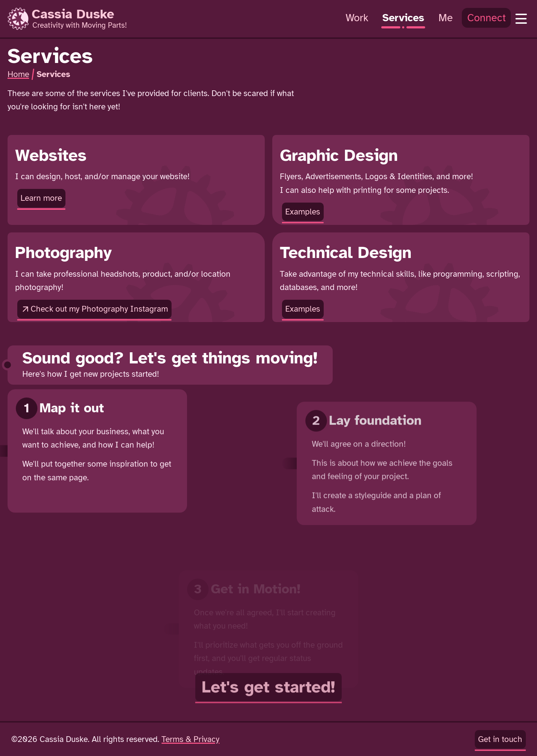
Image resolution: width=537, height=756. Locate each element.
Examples (301, 213)
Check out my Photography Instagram (94, 309)
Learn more (40, 199)
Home (18, 74)
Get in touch (500, 739)
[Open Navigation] (521, 19)
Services (53, 74)
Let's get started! (268, 717)
